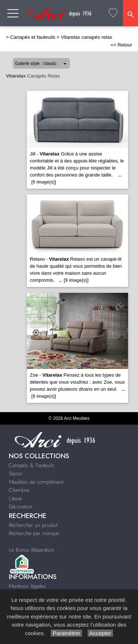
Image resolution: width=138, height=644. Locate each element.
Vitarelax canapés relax (86, 37)
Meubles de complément (36, 482)
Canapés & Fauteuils (32, 465)
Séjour (16, 473)
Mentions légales (27, 586)
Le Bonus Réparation (31, 550)
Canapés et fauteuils (33, 37)
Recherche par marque (34, 533)
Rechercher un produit (33, 525)
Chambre (19, 490)
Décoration (21, 507)
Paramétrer (66, 633)
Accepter (100, 633)
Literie (15, 499)
